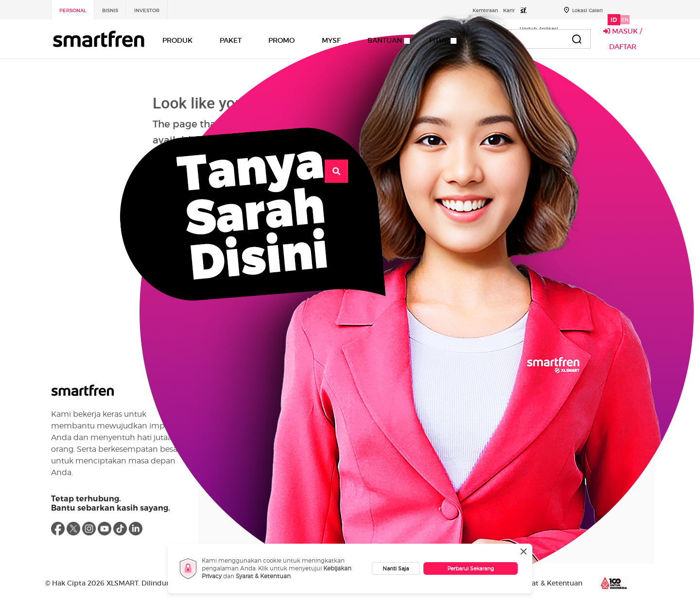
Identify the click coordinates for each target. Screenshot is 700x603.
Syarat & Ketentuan (263, 576)
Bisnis (110, 10)
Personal (73, 10)
